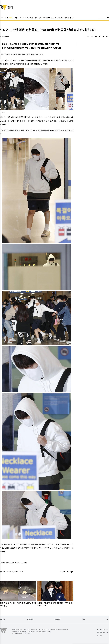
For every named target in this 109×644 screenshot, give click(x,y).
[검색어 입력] (103, 18)
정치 (31, 18)
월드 (40, 18)
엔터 (11, 18)
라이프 (16, 18)
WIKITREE (3, 620)
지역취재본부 (69, 18)
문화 (36, 18)
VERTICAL (58, 620)
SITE (83, 620)
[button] (88, 37)
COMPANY (30, 620)
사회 (27, 18)
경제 (6, 18)
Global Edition (48, 18)
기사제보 (63, 572)
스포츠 (22, 18)
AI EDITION (59, 18)
